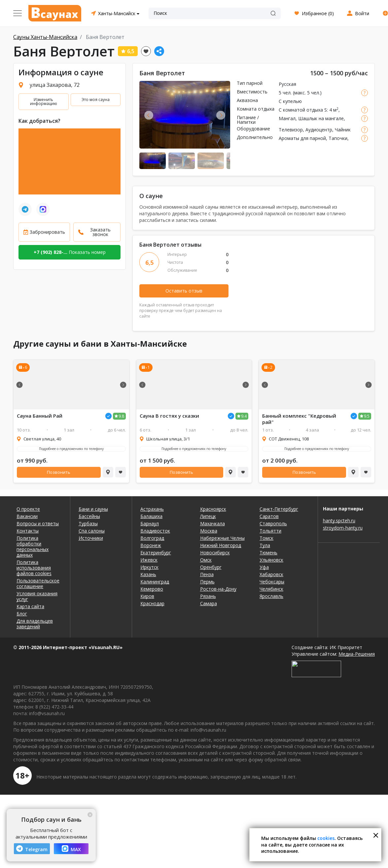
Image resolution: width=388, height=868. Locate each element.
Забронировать (47, 232)
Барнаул (150, 523)
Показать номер (70, 252)
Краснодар (152, 603)
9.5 (367, 416)
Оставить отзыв (184, 291)
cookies (326, 838)
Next (221, 115)
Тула (265, 545)
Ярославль (271, 596)
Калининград (155, 582)
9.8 (121, 416)
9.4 (244, 416)
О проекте (28, 509)
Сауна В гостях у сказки (169, 416)
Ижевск (149, 560)
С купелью (290, 101)
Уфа (264, 567)
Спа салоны (92, 531)
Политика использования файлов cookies (34, 568)
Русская (287, 84)
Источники (91, 538)
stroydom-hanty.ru (343, 528)
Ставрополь (273, 523)
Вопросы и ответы (38, 523)
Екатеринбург (156, 553)
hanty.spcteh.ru (339, 521)
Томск (266, 538)
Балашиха (151, 516)
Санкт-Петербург (279, 509)
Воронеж (151, 545)
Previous (149, 115)
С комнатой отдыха (301, 110)
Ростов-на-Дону (218, 589)
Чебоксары (272, 582)
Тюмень (268, 553)
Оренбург (211, 567)
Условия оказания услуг (37, 596)
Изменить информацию (44, 102)
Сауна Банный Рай (40, 416)
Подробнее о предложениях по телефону (71, 449)
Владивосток (155, 531)
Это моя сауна (96, 100)
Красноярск (213, 509)
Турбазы (88, 523)
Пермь (207, 582)
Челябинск (271, 589)
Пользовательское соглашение (38, 583)
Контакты (28, 531)
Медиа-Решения (357, 654)
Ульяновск (271, 560)
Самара (209, 603)
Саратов (269, 516)
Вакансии (27, 516)
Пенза (207, 574)
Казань (148, 574)
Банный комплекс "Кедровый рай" (299, 419)
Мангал (287, 118)
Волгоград (152, 538)
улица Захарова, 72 (55, 85)
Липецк (208, 516)
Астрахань (152, 509)
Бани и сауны (93, 509)
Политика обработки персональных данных (33, 546)
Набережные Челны (222, 538)
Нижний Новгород (221, 545)
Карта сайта (30, 606)
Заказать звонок (100, 232)
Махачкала (212, 523)
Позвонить (59, 472)
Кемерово (152, 589)
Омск (206, 560)
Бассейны (89, 516)
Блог (22, 614)
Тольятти (270, 531)
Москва (209, 531)
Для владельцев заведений (35, 624)
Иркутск (149, 567)
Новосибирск (215, 553)
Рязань (208, 596)
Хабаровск (271, 574)
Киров (147, 596)
